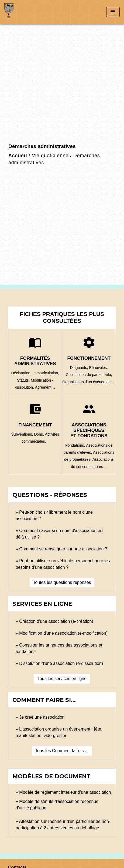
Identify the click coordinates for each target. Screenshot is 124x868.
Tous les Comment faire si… (62, 751)
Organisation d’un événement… (89, 382)
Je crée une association (42, 717)
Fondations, (76, 445)
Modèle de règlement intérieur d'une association (65, 792)
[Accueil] (25, 12)
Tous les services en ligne (62, 679)
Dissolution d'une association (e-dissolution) (61, 663)
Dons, (39, 434)
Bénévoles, (99, 368)
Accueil (18, 156)
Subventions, (23, 434)
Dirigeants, (80, 368)
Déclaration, (22, 373)
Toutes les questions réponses (62, 582)
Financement (35, 425)
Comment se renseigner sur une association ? (63, 549)
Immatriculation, (46, 373)
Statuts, (24, 380)
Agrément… (45, 387)
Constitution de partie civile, (89, 375)
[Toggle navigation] (113, 12)
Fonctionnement (89, 358)
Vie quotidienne (50, 156)
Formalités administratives (35, 361)
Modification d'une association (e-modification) (63, 633)
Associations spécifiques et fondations (89, 430)
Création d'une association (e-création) (56, 621)
